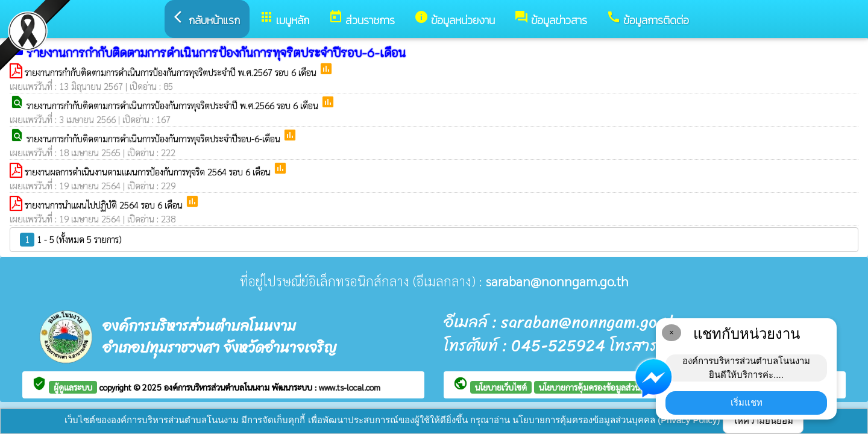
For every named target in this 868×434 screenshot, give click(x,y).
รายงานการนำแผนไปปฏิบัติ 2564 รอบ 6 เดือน (105, 205)
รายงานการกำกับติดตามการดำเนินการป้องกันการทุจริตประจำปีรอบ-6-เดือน (155, 138)
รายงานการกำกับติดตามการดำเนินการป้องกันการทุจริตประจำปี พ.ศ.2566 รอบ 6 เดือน (174, 105)
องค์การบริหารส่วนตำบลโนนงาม (218, 387)
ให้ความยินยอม (763, 420)
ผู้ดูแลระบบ (73, 387)
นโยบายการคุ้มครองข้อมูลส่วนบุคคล (600, 387)
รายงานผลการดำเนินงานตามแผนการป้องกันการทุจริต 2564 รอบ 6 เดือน (149, 171)
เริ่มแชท (747, 402)
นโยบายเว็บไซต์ (501, 387)
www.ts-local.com (350, 387)
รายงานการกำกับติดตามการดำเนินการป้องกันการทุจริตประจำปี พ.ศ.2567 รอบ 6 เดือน (172, 72)
